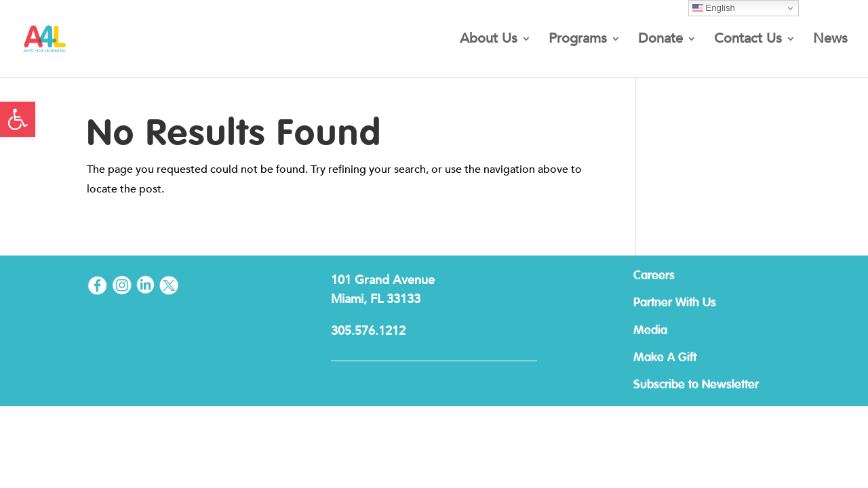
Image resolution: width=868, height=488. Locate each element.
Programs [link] (578, 41)
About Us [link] (489, 41)
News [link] (830, 41)
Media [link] (650, 331)
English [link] (714, 8)
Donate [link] (660, 41)
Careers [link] (654, 276)
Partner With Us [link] (675, 303)
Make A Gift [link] (665, 358)
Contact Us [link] (748, 41)
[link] (18, 119)
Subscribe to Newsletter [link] (696, 385)
